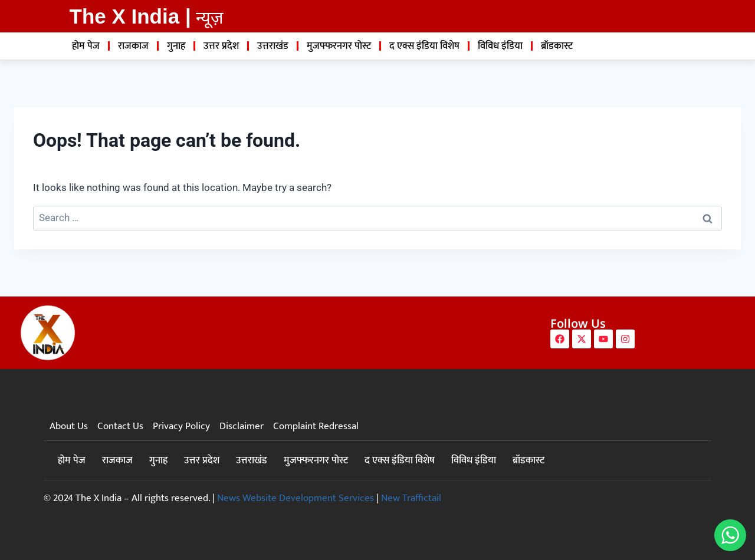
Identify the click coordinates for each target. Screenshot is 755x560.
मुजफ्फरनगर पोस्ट (339, 46)
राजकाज (133, 46)
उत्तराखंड (273, 46)
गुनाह (176, 46)
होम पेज (86, 46)
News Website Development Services (296, 498)
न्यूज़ (210, 18)
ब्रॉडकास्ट (557, 46)
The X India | (130, 16)
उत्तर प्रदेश (221, 46)
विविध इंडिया (500, 46)
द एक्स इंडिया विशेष (424, 46)
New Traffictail (411, 498)
